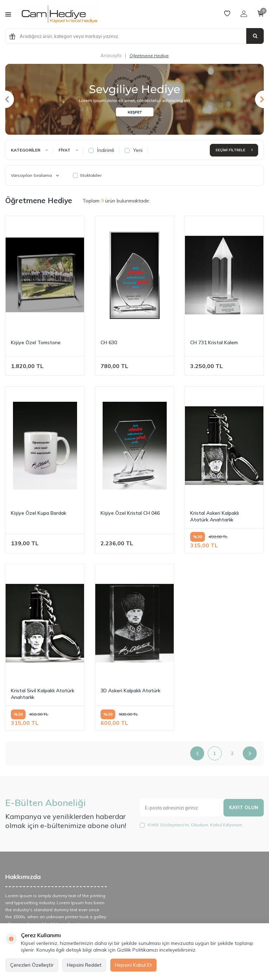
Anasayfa (111, 55)
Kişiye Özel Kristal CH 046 (130, 513)
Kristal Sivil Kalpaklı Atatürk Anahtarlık (43, 694)
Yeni (134, 150)
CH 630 (109, 342)
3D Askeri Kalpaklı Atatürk (130, 691)
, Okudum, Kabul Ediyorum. (191, 825)
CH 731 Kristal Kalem (214, 342)
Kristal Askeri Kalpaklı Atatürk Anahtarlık (215, 516)
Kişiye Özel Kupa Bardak (39, 513)
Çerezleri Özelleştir (32, 965)
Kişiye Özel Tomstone (36, 342)
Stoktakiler (87, 175)
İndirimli (101, 150)
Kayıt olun (243, 807)
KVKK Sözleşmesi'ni (168, 825)
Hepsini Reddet (84, 965)
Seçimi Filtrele (234, 150)
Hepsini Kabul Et (133, 965)
